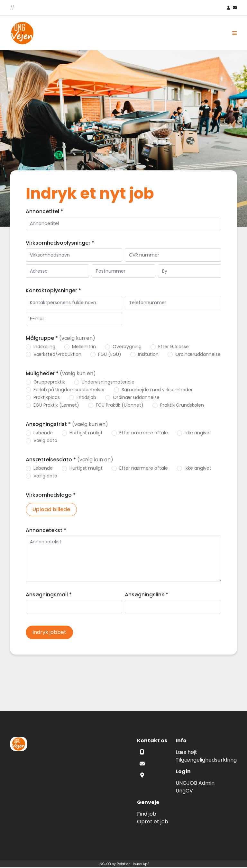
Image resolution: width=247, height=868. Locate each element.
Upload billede (51, 509)
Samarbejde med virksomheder (157, 390)
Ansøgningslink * (146, 595)
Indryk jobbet (49, 632)
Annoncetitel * (44, 211)
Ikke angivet (198, 433)
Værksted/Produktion (57, 354)
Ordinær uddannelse (136, 397)
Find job (147, 814)
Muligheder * (61, 373)
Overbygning (127, 347)
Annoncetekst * (46, 530)
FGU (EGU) (110, 354)
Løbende (43, 433)
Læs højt (186, 752)
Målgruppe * (60, 338)
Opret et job (153, 822)
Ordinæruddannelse (198, 354)
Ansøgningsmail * (49, 595)
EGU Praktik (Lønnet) (56, 405)
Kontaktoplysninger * (53, 290)
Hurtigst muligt (86, 433)
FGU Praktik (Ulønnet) (120, 405)
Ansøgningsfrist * (67, 424)
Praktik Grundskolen (182, 405)
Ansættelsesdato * (69, 460)
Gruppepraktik (49, 382)
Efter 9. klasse (174, 347)
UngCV (184, 791)
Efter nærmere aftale (144, 433)
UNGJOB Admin (195, 783)
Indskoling (44, 347)
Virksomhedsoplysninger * (60, 243)
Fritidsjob (86, 397)
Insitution (148, 354)
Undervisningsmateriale (108, 382)
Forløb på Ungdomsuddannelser (69, 390)
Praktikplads (47, 397)
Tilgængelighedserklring (206, 760)
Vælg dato (45, 440)
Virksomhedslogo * (51, 495)
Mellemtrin (84, 347)
